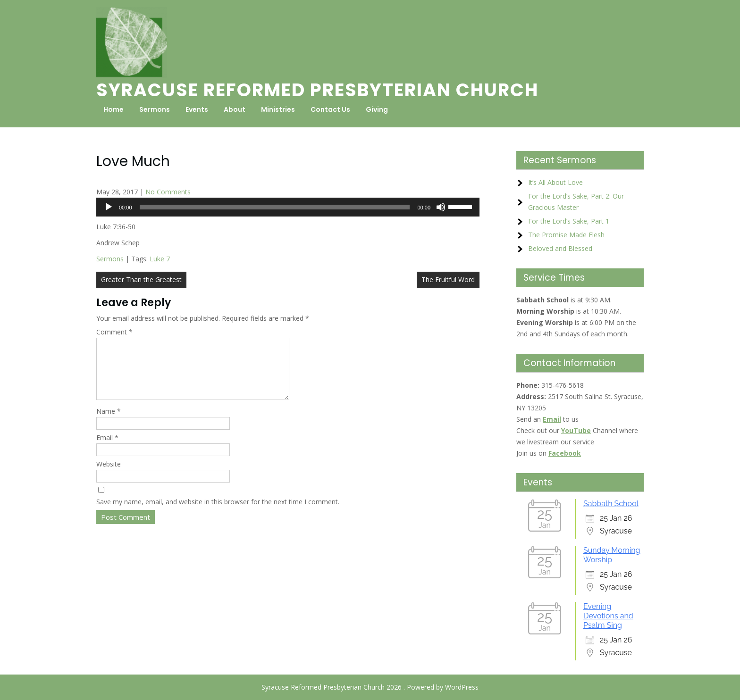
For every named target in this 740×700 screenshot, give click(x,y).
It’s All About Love (555, 182)
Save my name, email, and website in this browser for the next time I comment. (218, 513)
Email (107, 449)
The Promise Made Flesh (566, 235)
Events (197, 109)
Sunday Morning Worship (612, 555)
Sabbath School (611, 504)
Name (109, 422)
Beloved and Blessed (560, 248)
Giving (377, 109)
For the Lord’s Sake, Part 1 (569, 221)
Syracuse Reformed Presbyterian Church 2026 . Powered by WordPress (370, 687)
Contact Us (330, 109)
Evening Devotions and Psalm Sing (608, 616)
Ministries (278, 109)
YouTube (576, 430)
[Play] (109, 207)
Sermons (155, 109)
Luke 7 (160, 259)
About (235, 109)
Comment (114, 332)
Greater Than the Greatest (141, 279)
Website (109, 475)
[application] (288, 207)
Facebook (565, 453)
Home (114, 109)
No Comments (168, 192)
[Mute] (441, 207)
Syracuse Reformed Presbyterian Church (317, 90)
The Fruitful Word (448, 279)
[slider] (275, 207)
